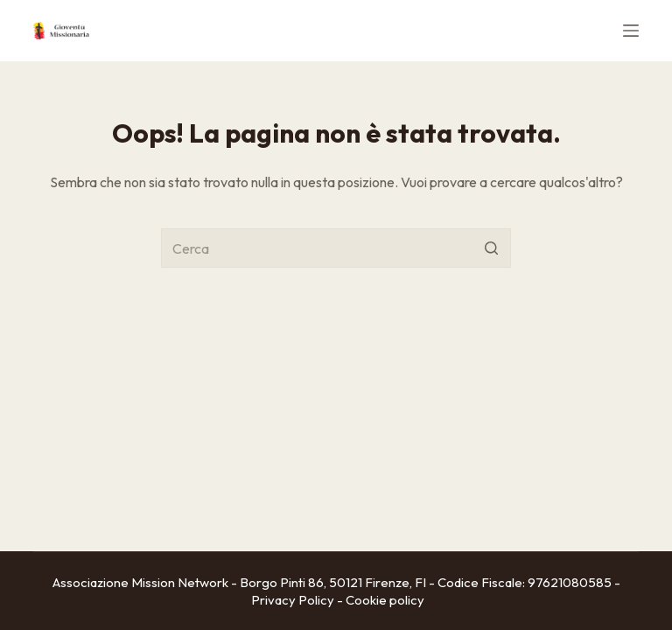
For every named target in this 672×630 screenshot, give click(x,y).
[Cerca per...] (336, 248)
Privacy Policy (293, 600)
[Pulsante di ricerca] (491, 248)
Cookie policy (385, 600)
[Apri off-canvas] (631, 31)
